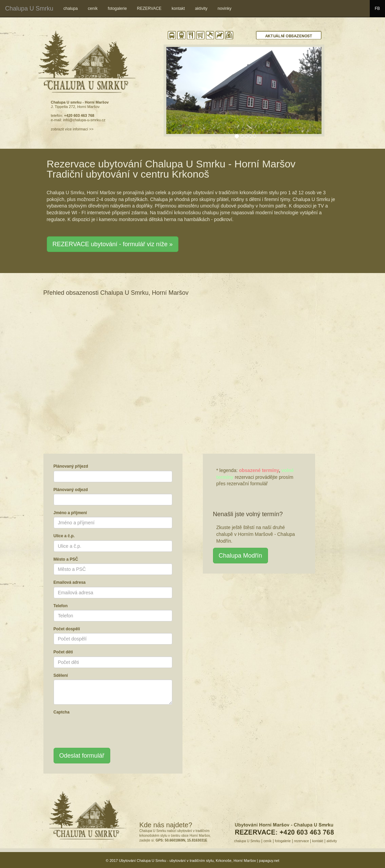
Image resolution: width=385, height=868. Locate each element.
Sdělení (61, 675)
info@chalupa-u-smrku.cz (84, 120)
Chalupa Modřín (240, 556)
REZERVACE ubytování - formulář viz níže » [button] (113, 244)
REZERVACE (149, 8)
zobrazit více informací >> (72, 129)
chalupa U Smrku (247, 841)
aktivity (201, 8)
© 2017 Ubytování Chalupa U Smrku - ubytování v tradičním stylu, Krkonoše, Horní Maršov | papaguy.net (193, 861)
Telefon (61, 606)
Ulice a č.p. (64, 536)
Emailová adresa (70, 582)
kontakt (178, 8)
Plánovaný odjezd (71, 490)
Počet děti (63, 652)
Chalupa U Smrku (29, 8)
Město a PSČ (66, 559)
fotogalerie (117, 8)
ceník (93, 8)
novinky (224, 8)
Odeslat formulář (82, 756)
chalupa (71, 8)
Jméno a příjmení (70, 513)
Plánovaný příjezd (71, 466)
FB (380, 8)
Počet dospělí (67, 629)
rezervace (302, 841)
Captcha (62, 712)
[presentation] (105, 729)
